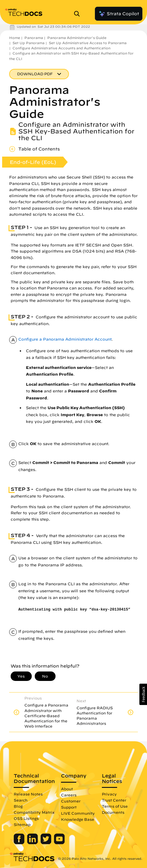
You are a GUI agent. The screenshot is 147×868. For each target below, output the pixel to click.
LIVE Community (78, 813)
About (67, 789)
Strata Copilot (119, 14)
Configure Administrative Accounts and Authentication (61, 48)
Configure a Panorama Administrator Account (65, 339)
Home (15, 38)
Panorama (34, 38)
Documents (113, 812)
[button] (143, 694)
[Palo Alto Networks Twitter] (47, 843)
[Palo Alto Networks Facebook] (20, 843)
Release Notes (28, 794)
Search (21, 800)
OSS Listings (26, 818)
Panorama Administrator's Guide (77, 38)
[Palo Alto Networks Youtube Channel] (59, 843)
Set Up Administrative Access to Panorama (88, 43)
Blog (18, 806)
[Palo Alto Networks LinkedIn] (33, 843)
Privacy (109, 794)
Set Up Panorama (29, 43)
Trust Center (114, 800)
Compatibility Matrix (34, 812)
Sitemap (22, 824)
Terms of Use (115, 806)
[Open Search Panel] (79, 14)
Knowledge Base (78, 819)
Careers (69, 795)
